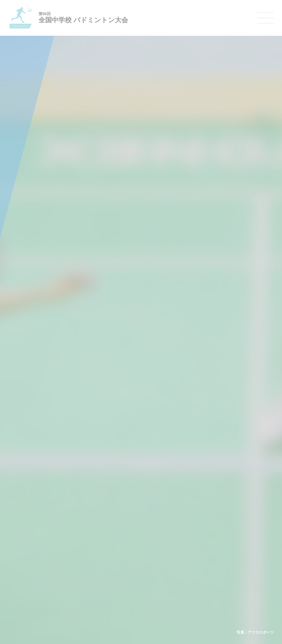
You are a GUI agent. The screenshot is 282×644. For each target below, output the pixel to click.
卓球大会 (161, 572)
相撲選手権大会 (208, 558)
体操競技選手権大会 (131, 593)
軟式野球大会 (126, 586)
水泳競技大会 (126, 558)
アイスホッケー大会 (211, 587)
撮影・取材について (71, 572)
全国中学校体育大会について (79, 535)
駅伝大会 (203, 565)
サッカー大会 (126, 572)
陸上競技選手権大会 (131, 551)
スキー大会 (205, 572)
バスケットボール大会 (133, 565)
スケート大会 (207, 579)
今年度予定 (64, 551)
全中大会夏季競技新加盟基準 (77, 565)
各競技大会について (132, 535)
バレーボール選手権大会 (173, 558)
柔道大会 (161, 593)
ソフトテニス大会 (168, 565)
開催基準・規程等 (69, 558)
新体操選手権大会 (168, 551)
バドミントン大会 (168, 579)
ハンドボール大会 (129, 579)
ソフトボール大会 (168, 587)
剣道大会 (203, 551)
